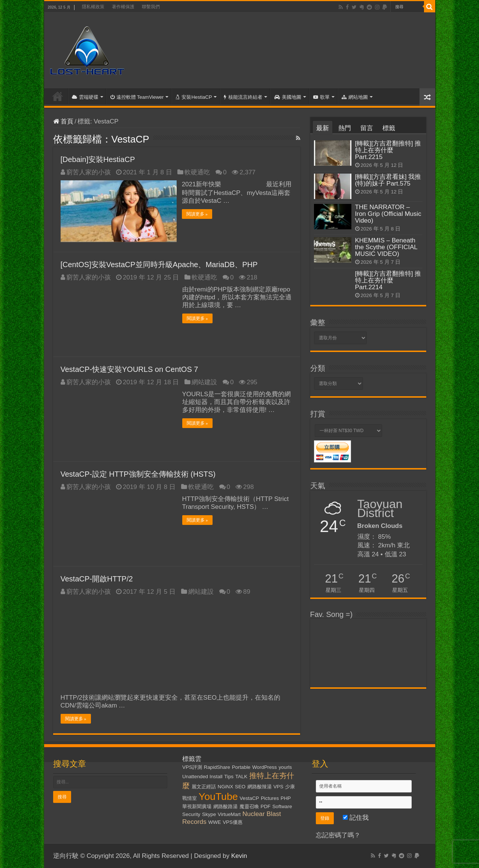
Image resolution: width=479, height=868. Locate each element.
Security (191, 814)
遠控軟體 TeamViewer (137, 97)
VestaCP (249, 798)
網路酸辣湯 (260, 787)
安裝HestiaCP (194, 97)
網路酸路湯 (225, 806)
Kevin (239, 856)
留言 (367, 128)
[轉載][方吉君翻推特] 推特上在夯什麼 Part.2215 (388, 150)
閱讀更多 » (197, 214)
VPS (278, 787)
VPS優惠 (233, 822)
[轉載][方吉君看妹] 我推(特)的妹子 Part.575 (388, 180)
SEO (240, 787)
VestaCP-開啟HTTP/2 (97, 578)
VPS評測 (192, 767)
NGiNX (225, 787)
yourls (285, 767)
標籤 (389, 128)
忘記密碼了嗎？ (338, 835)
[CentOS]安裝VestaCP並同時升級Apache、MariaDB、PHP (159, 264)
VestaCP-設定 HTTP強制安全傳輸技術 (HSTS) (138, 474)
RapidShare (217, 767)
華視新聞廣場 (197, 806)
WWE (214, 822)
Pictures (270, 798)
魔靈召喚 (249, 806)
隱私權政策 (93, 7)
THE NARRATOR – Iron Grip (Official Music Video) (388, 214)
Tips (229, 777)
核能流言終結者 (243, 97)
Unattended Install (202, 777)
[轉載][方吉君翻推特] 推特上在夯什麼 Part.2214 (388, 280)
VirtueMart (229, 814)
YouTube (218, 797)
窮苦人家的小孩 (89, 172)
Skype (209, 814)
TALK (241, 777)
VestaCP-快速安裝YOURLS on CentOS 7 (129, 369)
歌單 (321, 97)
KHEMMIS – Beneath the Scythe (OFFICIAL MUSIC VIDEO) (386, 247)
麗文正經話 (204, 787)
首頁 (58, 96)
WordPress (265, 767)
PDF (266, 806)
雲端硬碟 (85, 97)
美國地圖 (288, 97)
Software (282, 806)
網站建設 (204, 382)
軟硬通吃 (197, 172)
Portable (241, 767)
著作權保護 (123, 7)
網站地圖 (355, 97)
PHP (286, 798)
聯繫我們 (151, 7)
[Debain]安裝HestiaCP (98, 159)
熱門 (345, 128)
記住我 (356, 818)
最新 (323, 128)
